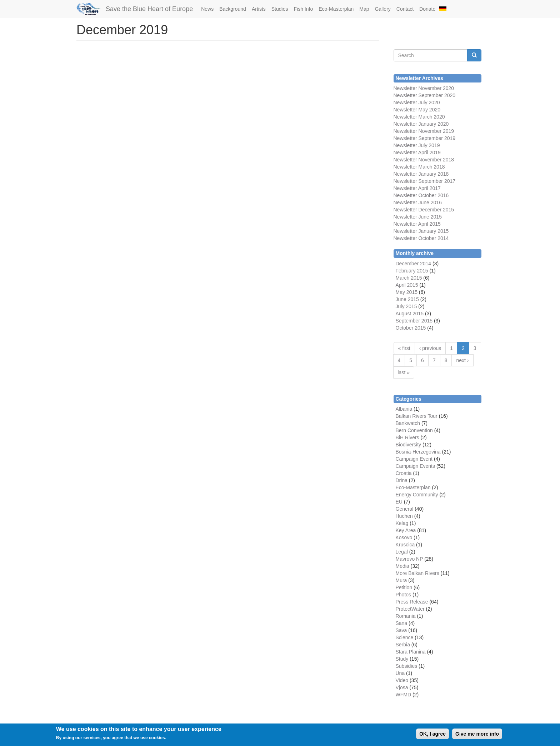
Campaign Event (414, 459)
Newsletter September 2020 (425, 95)
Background (233, 9)
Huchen (404, 516)
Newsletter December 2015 (424, 210)
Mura (401, 580)
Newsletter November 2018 (424, 160)
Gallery (382, 9)
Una (400, 673)
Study (402, 659)
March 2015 (409, 278)
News (207, 9)
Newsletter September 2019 (425, 138)
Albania (404, 409)
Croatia (404, 473)
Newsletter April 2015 (417, 224)
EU (399, 502)
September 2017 (436, 181)
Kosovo (404, 537)
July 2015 (406, 306)
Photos (404, 595)
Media (402, 566)
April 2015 (407, 285)
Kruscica (405, 545)
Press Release (412, 602)
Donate (427, 9)
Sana (402, 623)
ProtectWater (410, 609)
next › (462, 360)
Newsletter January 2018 (421, 174)
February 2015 (412, 271)
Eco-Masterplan (336, 9)
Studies (280, 9)
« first (404, 348)
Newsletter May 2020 (417, 110)
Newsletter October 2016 (421, 195)
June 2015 (407, 299)
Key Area (406, 530)
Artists (259, 9)
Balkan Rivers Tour (417, 416)
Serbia (403, 645)
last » (404, 372)
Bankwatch (408, 423)
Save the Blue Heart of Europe (149, 9)
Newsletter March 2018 (419, 167)
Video (402, 680)
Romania (406, 616)
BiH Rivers (407, 437)
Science (405, 637)
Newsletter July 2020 (417, 102)
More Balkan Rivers (417, 573)
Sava (401, 630)
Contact (405, 9)
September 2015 (414, 321)
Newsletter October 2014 (421, 238)
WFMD (404, 695)
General (405, 509)
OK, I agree (432, 736)
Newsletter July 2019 (417, 145)
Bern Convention (414, 430)
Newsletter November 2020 (424, 88)
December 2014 (414, 264)
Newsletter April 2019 (417, 152)
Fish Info (303, 9)
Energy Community (417, 495)
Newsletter (405, 181)
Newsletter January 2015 (421, 231)
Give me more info (477, 736)
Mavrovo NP (409, 559)
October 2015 (411, 328)
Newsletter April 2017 (417, 188)
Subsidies (407, 666)
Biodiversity (409, 445)
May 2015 (407, 292)
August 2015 (410, 314)
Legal (402, 552)
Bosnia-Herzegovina (418, 452)
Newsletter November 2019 (424, 131)
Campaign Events (416, 466)
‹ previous (430, 348)
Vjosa (402, 687)
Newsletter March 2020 (419, 117)
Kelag (402, 523)
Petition (404, 587)
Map (364, 9)
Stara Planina (411, 652)
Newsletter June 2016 (418, 202)
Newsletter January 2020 (421, 124)
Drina (402, 480)
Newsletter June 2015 (418, 217)
